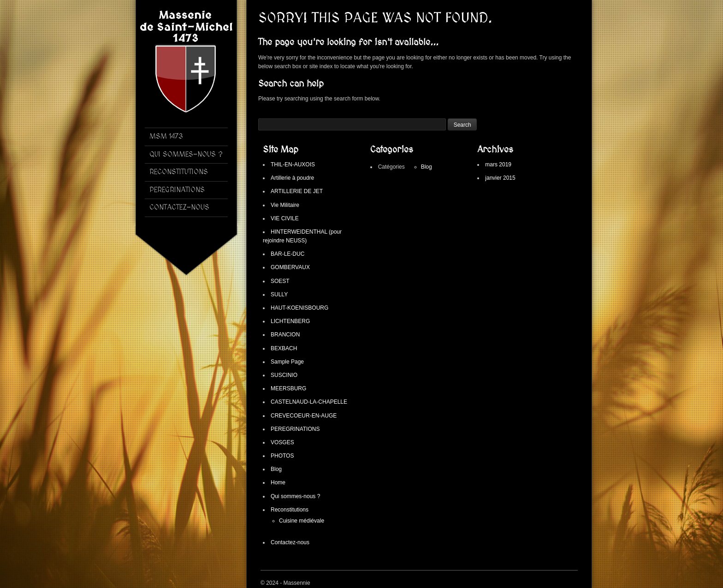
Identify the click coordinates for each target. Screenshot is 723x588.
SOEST (280, 281)
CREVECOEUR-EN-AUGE (304, 416)
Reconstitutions (290, 510)
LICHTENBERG (290, 321)
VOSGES (282, 442)
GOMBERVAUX (290, 267)
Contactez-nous (290, 542)
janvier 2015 (500, 178)
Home (278, 482)
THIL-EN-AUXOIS (293, 165)
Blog (276, 469)
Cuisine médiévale (302, 521)
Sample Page (287, 362)
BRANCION (285, 335)
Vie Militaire (285, 205)
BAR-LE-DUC (287, 254)
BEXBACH (284, 348)
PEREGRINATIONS (295, 429)
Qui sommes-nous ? (295, 496)
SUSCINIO (284, 375)
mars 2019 (498, 165)
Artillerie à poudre (292, 178)
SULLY (279, 294)
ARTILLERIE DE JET (297, 191)
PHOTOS (282, 456)
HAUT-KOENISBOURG (299, 308)
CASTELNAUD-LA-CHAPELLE (309, 402)
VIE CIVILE (285, 218)
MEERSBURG (288, 388)
